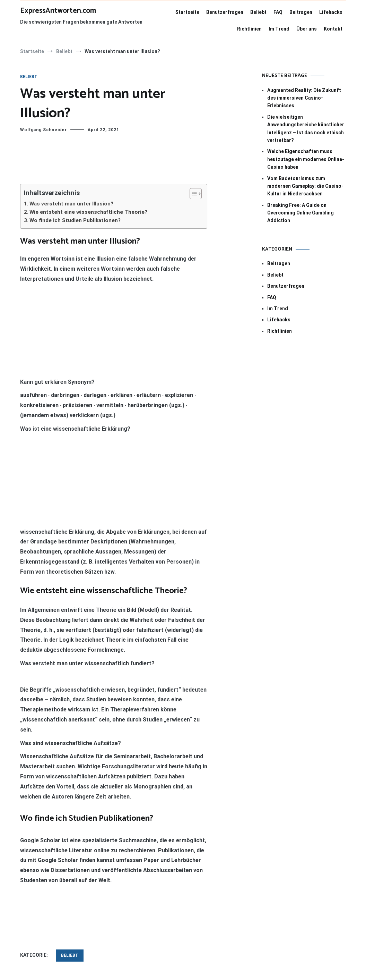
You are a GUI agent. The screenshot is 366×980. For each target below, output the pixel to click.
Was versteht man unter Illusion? (71, 204)
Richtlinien (249, 29)
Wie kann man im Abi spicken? (160, 870)
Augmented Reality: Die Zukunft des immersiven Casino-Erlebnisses (304, 98)
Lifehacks (331, 12)
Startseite (187, 12)
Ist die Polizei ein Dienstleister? (67, 870)
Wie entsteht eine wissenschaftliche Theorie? (88, 212)
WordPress (276, 943)
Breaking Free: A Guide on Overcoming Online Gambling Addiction (300, 213)
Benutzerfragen (225, 12)
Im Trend (279, 29)
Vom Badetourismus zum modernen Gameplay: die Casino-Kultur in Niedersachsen (305, 186)
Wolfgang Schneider (43, 130)
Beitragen (301, 12)
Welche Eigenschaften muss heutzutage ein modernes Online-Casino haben (306, 159)
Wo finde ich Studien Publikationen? (75, 220)
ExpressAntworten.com (58, 11)
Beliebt (258, 12)
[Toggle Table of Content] (192, 194)
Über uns (307, 29)
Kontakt (333, 29)
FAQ (278, 12)
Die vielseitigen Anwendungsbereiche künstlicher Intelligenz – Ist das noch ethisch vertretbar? (306, 129)
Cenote (190, 943)
